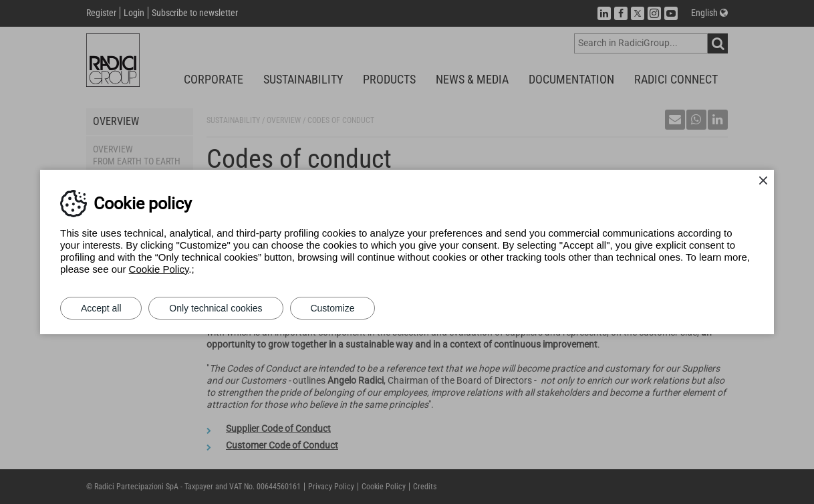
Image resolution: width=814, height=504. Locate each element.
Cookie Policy (159, 269)
